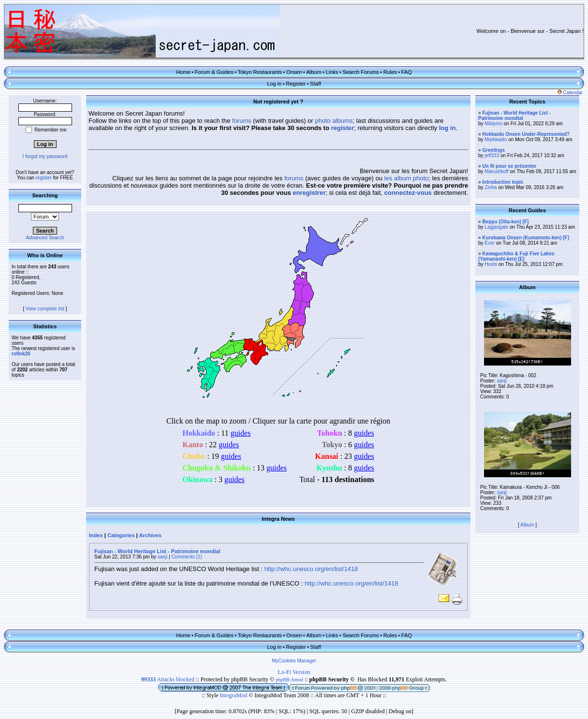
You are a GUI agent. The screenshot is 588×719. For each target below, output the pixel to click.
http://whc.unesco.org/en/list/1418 (311, 569)
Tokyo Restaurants (260, 72)
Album (314, 72)
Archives (150, 535)
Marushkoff (496, 171)
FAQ (407, 72)
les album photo (407, 178)
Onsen (294, 72)
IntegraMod (235, 695)
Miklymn (493, 124)
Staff (315, 84)
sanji (163, 557)
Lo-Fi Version (294, 672)
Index (96, 535)
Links (332, 72)
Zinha (491, 187)
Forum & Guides (214, 72)
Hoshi (491, 264)
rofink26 (21, 354)
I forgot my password (45, 156)
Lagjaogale (496, 227)
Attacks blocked (168, 679)
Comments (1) (186, 557)
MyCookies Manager (294, 661)
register (44, 178)
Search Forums (360, 72)
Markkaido (496, 139)
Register (296, 84)
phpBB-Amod (289, 680)
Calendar (570, 93)
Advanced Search (45, 238)
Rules (390, 72)
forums (242, 121)
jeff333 (492, 155)
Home (183, 72)
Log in (274, 84)
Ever (490, 243)
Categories (121, 535)
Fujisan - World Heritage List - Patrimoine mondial (157, 551)
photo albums (334, 121)
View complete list (45, 309)
